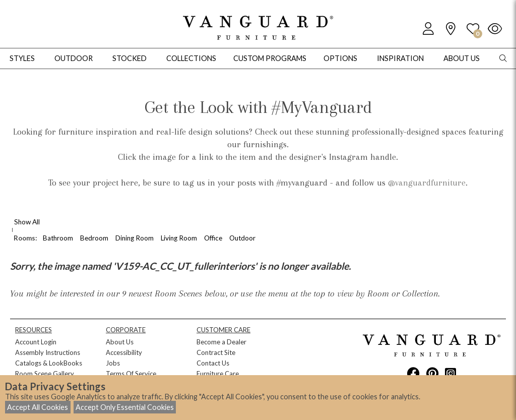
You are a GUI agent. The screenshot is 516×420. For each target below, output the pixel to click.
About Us (120, 342)
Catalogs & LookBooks (49, 363)
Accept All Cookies (38, 407)
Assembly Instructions (48, 352)
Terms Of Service (131, 374)
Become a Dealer (221, 342)
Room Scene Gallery (45, 374)
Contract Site (216, 352)
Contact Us (213, 363)
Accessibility (124, 352)
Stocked (130, 58)
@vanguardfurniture (427, 183)
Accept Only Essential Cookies (125, 407)
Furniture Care (218, 374)
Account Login (36, 342)
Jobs (113, 363)
